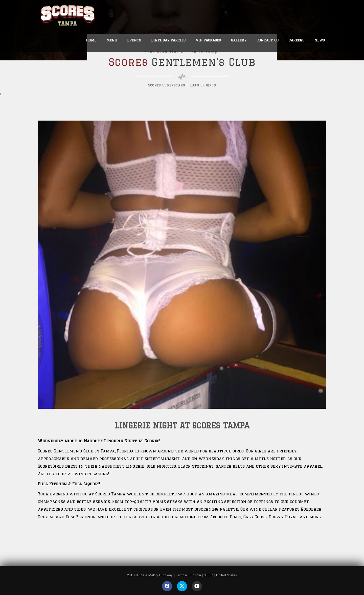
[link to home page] (68, 17)
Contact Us (268, 40)
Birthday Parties (168, 40)
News (320, 40)
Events (134, 40)
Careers (297, 40)
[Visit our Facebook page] (167, 586)
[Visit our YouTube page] (197, 586)
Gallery (239, 40)
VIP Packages (208, 40)
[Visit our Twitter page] (182, 586)
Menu (112, 40)
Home (91, 40)
